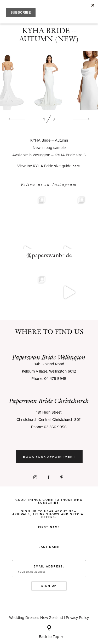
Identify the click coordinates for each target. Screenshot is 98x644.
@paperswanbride (49, 255)
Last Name (49, 547)
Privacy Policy (77, 618)
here (76, 166)
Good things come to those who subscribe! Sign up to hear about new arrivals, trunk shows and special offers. (49, 509)
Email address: (49, 571)
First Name (49, 527)
